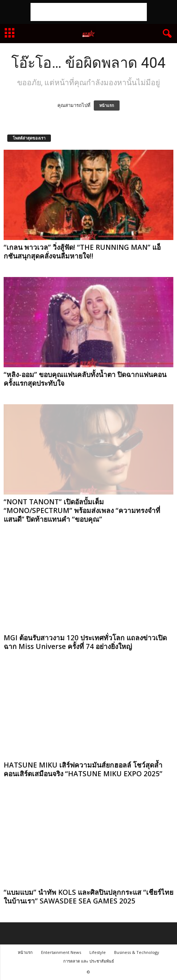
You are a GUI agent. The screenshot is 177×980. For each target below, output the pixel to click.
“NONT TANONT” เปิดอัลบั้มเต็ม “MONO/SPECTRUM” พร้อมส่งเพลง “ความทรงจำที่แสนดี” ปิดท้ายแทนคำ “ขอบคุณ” (82, 510)
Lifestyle (98, 952)
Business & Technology (137, 952)
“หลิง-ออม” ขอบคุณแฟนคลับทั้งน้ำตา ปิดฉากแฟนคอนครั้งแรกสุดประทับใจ (85, 379)
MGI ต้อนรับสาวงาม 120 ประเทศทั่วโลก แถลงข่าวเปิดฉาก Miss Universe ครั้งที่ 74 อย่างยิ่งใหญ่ (85, 642)
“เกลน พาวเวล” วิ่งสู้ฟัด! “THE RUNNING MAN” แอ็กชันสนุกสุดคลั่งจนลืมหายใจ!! (82, 252)
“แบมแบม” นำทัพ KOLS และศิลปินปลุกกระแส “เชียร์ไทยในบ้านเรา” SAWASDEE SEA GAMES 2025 (88, 897)
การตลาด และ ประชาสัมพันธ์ (89, 961)
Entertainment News (61, 952)
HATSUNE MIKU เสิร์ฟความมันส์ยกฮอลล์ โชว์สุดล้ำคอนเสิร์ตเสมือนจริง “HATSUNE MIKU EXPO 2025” (83, 769)
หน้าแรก (107, 106)
